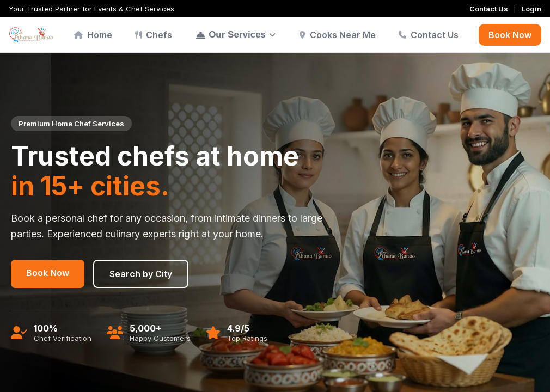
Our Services (236, 35)
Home (93, 35)
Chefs (154, 35)
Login (531, 9)
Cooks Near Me (338, 35)
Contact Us (489, 9)
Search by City (141, 274)
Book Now (510, 35)
